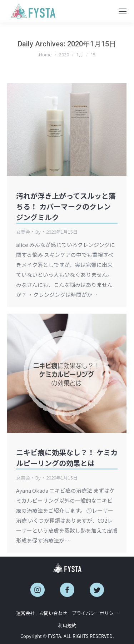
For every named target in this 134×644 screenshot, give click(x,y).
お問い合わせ (53, 613)
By (38, 232)
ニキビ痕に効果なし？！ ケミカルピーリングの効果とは (67, 458)
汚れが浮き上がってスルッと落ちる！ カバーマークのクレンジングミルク (66, 206)
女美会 (23, 232)
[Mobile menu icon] (123, 11)
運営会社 (25, 613)
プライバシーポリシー (95, 613)
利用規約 (67, 625)
